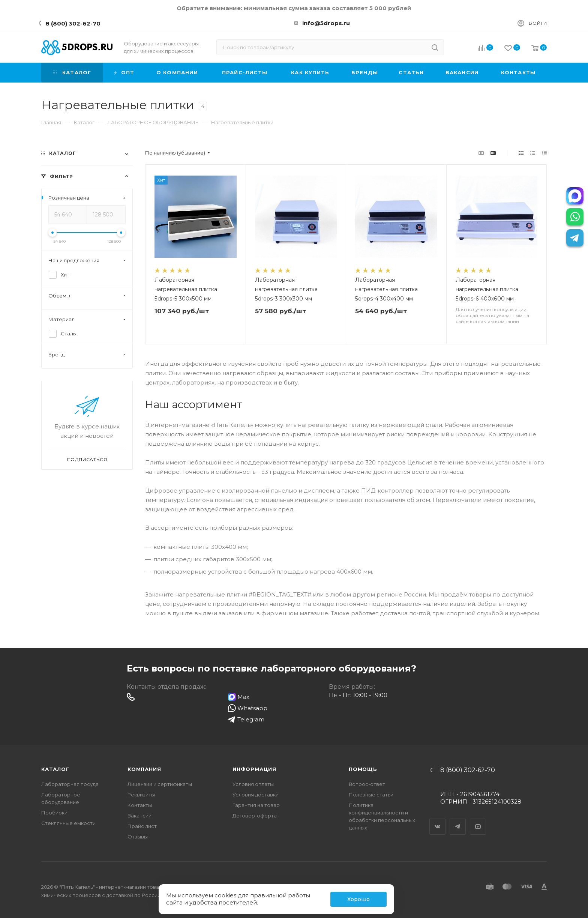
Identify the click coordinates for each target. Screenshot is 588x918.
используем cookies (207, 895)
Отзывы (138, 837)
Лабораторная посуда (70, 784)
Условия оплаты (253, 784)
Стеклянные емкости (68, 823)
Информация (254, 769)
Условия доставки (256, 795)
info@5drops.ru (326, 23)
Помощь (363, 769)
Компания (144, 769)
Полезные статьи (371, 795)
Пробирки (54, 813)
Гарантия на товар (256, 805)
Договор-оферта (255, 816)
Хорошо (358, 899)
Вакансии (139, 816)
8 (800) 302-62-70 (73, 23)
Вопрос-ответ (367, 784)
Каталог (55, 769)
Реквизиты (141, 795)
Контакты (140, 805)
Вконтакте (438, 820)
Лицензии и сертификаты (160, 784)
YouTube (478, 820)
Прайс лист (142, 826)
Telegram (458, 820)
